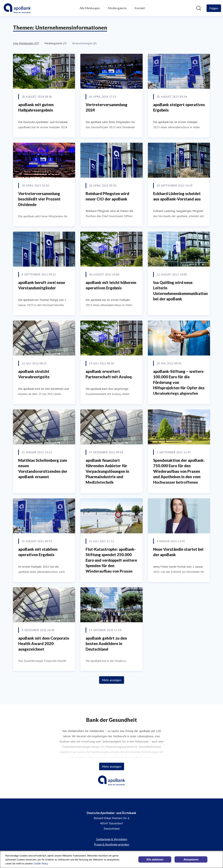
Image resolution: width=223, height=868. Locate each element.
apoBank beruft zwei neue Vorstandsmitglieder (42, 285)
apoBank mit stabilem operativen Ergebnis (38, 552)
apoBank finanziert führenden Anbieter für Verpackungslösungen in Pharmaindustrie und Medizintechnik (107, 471)
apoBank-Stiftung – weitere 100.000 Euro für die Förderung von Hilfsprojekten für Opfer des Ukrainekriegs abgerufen (179, 382)
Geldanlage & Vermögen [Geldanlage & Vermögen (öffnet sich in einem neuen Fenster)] (112, 839)
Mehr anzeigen (112, 680)
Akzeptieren (191, 860)
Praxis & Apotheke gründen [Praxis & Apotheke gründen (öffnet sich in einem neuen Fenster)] (112, 844)
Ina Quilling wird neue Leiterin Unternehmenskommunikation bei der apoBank (180, 291)
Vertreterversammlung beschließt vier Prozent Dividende (39, 199)
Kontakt (140, 8)
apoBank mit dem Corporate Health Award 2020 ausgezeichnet (44, 644)
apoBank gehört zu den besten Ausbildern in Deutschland (106, 644)
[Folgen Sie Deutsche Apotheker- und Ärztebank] (214, 8)
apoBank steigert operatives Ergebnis (179, 107)
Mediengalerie (117, 8)
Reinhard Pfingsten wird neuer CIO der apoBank (107, 196)
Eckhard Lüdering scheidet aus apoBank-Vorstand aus (177, 196)
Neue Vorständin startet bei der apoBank (178, 552)
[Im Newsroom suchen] (199, 8)
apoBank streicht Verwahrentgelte (34, 374)
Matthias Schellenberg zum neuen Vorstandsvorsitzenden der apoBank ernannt (43, 469)
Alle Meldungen (90, 8)
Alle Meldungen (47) (26, 43)
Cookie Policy (41, 863)
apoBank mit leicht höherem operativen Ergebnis (111, 285)
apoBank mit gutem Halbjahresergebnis (36, 107)
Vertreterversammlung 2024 (106, 107)
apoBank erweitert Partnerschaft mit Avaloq (109, 374)
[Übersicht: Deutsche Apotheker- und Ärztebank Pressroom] (17, 8)
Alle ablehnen (155, 860)
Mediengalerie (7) (55, 43)
